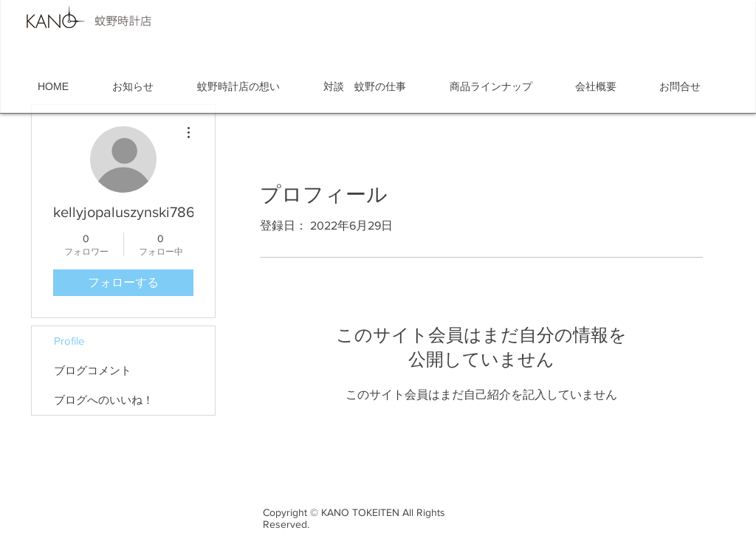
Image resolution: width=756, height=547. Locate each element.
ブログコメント (93, 370)
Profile (69, 341)
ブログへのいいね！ (104, 400)
